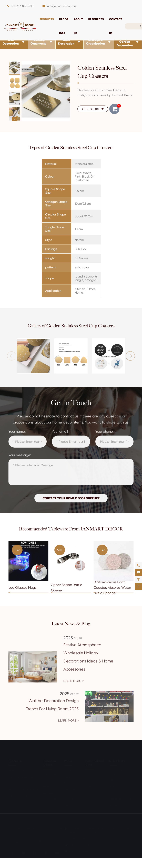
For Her (90, 774)
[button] (15, 63)
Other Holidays (53, 799)
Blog (112, 792)
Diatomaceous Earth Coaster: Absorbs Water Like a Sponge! (112, 590)
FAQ (112, 779)
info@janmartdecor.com (62, 6)
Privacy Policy (35, 841)
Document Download (116, 772)
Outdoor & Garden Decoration (125, 42)
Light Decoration (66, 42)
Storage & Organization (95, 42)
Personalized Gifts (95, 762)
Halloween (50, 780)
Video (113, 786)
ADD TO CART (93, 109)
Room (68, 760)
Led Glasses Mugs (22, 590)
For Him (90, 780)
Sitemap (14, 841)
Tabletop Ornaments (38, 42)
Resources (96, 19)
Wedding (49, 793)
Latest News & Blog (71, 624)
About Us (115, 805)
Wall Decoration (11, 42)
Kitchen (68, 783)
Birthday (49, 786)
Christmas (50, 774)
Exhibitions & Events (121, 798)
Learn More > (74, 684)
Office (68, 805)
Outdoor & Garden (70, 797)
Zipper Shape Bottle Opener (67, 590)
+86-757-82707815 (22, 6)
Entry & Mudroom (75, 789)
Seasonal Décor (50, 762)
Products (47, 19)
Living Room (71, 770)
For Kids (90, 786)
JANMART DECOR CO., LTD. (42, 828)
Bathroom (70, 776)
